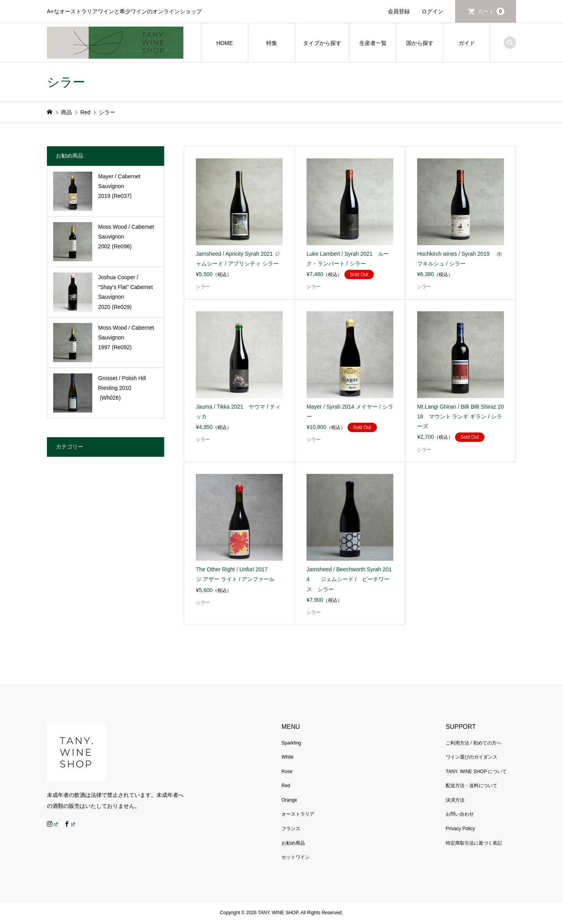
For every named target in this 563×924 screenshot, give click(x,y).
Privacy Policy (460, 829)
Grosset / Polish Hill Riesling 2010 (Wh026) (122, 388)
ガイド (467, 43)
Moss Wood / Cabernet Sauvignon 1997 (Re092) (126, 337)
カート (491, 11)
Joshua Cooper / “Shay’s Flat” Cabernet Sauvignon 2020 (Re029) (126, 292)
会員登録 (399, 11)
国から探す (420, 43)
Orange (289, 800)
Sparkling (291, 743)
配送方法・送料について (472, 786)
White (288, 757)
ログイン (432, 11)
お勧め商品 (293, 843)
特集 (272, 43)
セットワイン (296, 857)
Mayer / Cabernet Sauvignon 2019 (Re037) (119, 186)
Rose (287, 771)
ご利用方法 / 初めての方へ (473, 743)
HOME (225, 43)
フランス (291, 829)
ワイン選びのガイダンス (472, 757)
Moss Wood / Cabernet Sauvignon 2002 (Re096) (126, 237)
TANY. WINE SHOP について (476, 771)
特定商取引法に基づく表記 (474, 843)
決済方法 (455, 800)
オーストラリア (298, 814)
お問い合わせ (460, 814)
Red (286, 786)
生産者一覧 (373, 43)
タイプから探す (322, 43)
